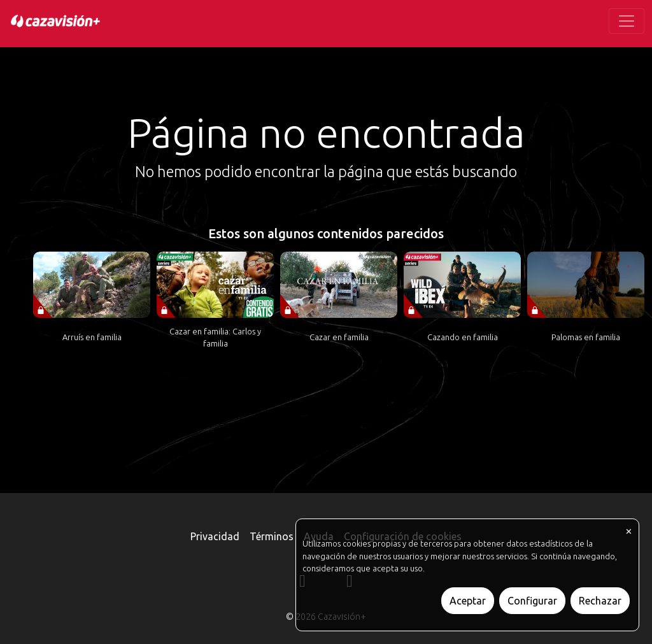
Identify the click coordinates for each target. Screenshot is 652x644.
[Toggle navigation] (627, 21)
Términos (272, 536)
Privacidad (215, 536)
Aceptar (468, 601)
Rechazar (600, 601)
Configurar (532, 601)
